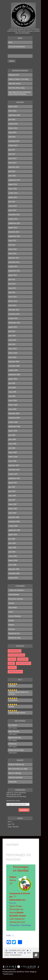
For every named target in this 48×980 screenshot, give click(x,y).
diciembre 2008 (14, 414)
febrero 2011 (13, 301)
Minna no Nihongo (15, 773)
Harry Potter (13, 608)
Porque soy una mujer (16, 750)
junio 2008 (12, 439)
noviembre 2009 (14, 366)
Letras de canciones (15, 777)
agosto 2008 (13, 431)
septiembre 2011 (14, 271)
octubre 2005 (13, 578)
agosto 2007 (13, 483)
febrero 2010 (13, 353)
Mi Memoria (13, 744)
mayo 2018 (12, 132)
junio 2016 (12, 176)
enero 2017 (12, 163)
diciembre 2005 (14, 569)
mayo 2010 (12, 340)
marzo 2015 (13, 189)
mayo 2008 (12, 444)
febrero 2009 (13, 405)
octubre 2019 (13, 124)
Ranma (13, 903)
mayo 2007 (12, 496)
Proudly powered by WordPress (13, 972)
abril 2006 (12, 552)
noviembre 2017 (14, 141)
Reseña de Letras (15, 638)
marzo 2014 (13, 206)
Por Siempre (13, 725)
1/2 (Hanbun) (13, 700)
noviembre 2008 (14, 418)
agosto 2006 (13, 535)
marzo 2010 (13, 349)
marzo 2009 (13, 401)
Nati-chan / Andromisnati (18, 954)
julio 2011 (12, 279)
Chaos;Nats (13, 782)
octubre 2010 (13, 318)
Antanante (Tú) (14, 75)
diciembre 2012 (14, 232)
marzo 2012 (13, 249)
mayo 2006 (12, 548)
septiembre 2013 (14, 223)
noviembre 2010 (14, 314)
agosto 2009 (13, 379)
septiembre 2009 (14, 375)
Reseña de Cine (14, 633)
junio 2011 (12, 284)
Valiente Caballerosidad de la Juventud (18, 693)
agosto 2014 (13, 197)
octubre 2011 (13, 267)
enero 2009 (12, 409)
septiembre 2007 (14, 478)
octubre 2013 (13, 219)
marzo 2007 (13, 504)
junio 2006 (12, 543)
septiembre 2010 (14, 323)
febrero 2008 (13, 457)
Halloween (12, 686)
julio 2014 (12, 202)
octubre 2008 (13, 422)
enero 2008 (12, 461)
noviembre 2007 (14, 470)
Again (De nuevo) (15, 84)
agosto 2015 (13, 184)
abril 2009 (12, 396)
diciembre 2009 (14, 362)
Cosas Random (14, 595)
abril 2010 (12, 344)
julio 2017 (12, 150)
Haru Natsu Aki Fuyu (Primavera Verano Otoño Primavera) (20, 93)
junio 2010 (12, 336)
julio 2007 (12, 487)
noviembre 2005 (14, 573)
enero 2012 (12, 254)
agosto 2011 (13, 275)
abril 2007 (12, 500)
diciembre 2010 (14, 310)
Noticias (11, 621)
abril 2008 (12, 448)
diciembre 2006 (14, 517)
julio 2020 (12, 120)
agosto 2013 (13, 228)
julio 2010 (12, 331)
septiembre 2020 (14, 115)
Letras (11, 612)
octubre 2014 (13, 193)
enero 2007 (12, 513)
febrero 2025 (13, 107)
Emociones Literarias (16, 599)
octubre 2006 (13, 526)
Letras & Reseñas (15, 616)
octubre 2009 (13, 370)
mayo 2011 (12, 288)
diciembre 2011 (14, 258)
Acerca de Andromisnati (17, 47)
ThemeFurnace (8, 974)
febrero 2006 (13, 561)
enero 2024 (12, 111)
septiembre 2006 (14, 530)
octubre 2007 (13, 474)
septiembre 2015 (14, 180)
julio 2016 (12, 171)
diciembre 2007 (14, 465)
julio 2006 (12, 539)
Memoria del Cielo (15, 738)
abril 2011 (12, 292)
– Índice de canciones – (17, 590)
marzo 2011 (13, 297)
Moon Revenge (14, 731)
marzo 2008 (13, 452)
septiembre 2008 (14, 426)
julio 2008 (12, 435)
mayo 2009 (12, 392)
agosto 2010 (13, 327)
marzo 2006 (13, 556)
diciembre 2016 (14, 167)
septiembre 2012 (14, 236)
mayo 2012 (12, 241)
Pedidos (11, 625)
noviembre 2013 (14, 215)
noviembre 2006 (14, 522)
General (11, 603)
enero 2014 (12, 210)
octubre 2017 (13, 145)
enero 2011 (12, 305)
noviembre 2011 (14, 262)
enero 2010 (12, 357)
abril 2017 (12, 154)
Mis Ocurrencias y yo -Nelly (18, 769)
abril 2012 (12, 245)
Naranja (11, 706)
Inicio (10, 42)
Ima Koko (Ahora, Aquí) (17, 88)
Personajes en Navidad (18, 857)
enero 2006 (12, 565)
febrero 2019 (13, 128)
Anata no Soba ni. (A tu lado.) (19, 79)
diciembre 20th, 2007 (17, 950)
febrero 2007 (13, 509)
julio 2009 (12, 383)
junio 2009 (12, 388)
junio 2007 (12, 491)
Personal (12, 629)
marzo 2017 (13, 158)
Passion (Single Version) (17, 713)
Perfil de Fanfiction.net (16, 764)
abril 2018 (12, 137)
